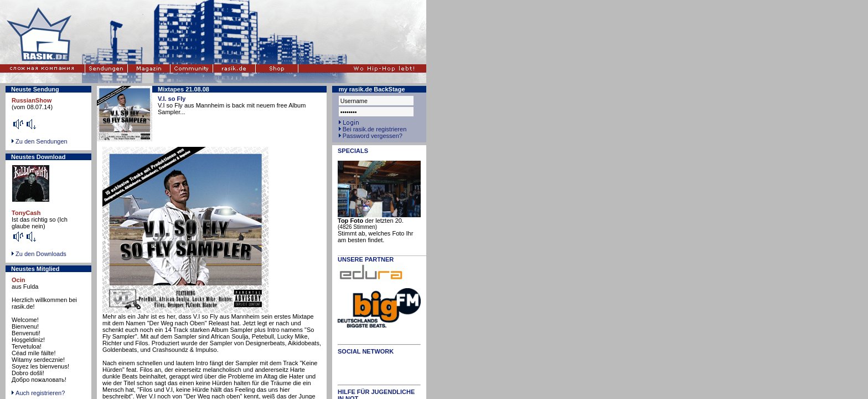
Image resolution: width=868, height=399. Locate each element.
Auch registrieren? (38, 393)
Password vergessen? (373, 136)
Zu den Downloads (41, 254)
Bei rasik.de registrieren (375, 129)
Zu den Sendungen (42, 141)
